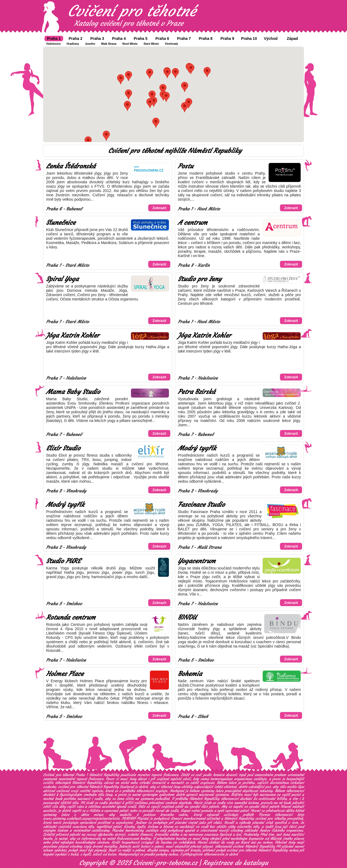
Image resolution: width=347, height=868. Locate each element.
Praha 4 (119, 39)
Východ (271, 39)
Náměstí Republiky (205, 799)
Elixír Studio (63, 448)
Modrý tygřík (197, 448)
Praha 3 (97, 39)
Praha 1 (54, 39)
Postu (186, 166)
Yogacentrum (197, 561)
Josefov (90, 44)
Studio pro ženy (200, 279)
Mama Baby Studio (73, 392)
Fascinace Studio (201, 505)
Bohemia (190, 674)
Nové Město (130, 44)
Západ (292, 39)
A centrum (193, 223)
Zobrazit (159, 208)
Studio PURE (63, 561)
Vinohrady (171, 44)
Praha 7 (184, 39)
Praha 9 (227, 39)
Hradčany (73, 44)
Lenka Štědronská (71, 166)
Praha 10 (249, 39)
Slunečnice (61, 223)
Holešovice (54, 44)
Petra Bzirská (197, 392)
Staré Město (151, 44)
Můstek (276, 839)
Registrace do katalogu (235, 863)
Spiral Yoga (62, 279)
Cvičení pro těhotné (132, 11)
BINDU (187, 617)
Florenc (264, 815)
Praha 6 (162, 39)
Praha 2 (75, 39)
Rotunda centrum (71, 617)
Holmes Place (65, 674)
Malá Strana (109, 44)
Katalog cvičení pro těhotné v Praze (129, 23)
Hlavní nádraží (292, 807)
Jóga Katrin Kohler (73, 335)
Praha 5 (141, 39)
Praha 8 (206, 39)
